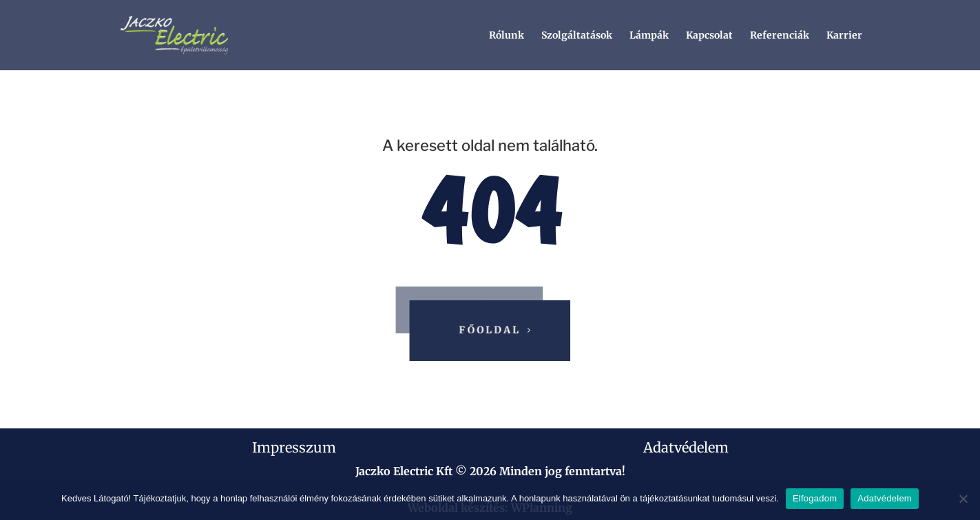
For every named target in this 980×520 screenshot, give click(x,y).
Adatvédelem (686, 447)
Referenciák (780, 36)
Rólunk (507, 36)
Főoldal (491, 330)
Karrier (844, 36)
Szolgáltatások (577, 36)
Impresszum (294, 447)
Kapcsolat (709, 36)
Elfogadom (815, 498)
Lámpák (649, 36)
